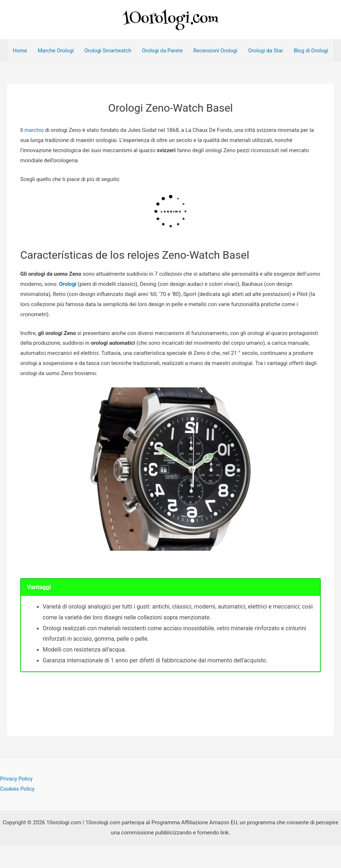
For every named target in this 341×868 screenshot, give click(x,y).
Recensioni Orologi (220, 52)
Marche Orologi (56, 52)
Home (20, 52)
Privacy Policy (17, 802)
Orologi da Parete (165, 52)
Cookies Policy (18, 812)
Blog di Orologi (30, 74)
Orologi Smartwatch (110, 52)
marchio (35, 153)
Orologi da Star (271, 52)
